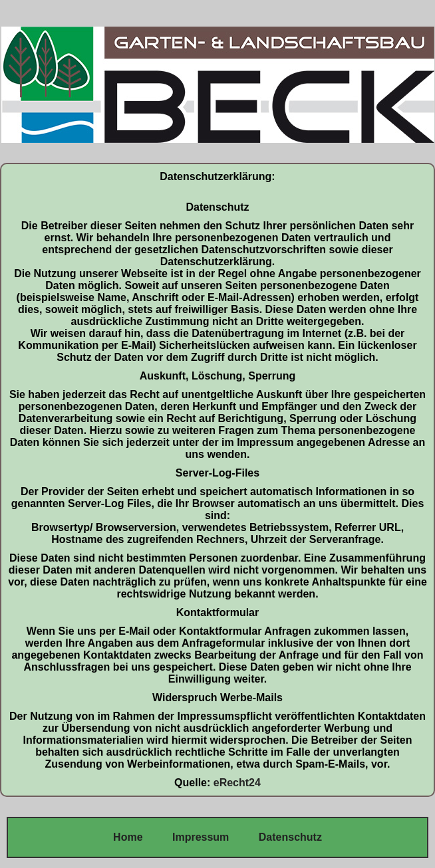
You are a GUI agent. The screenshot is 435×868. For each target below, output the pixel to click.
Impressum (200, 837)
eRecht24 (237, 783)
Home (128, 837)
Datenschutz (290, 837)
